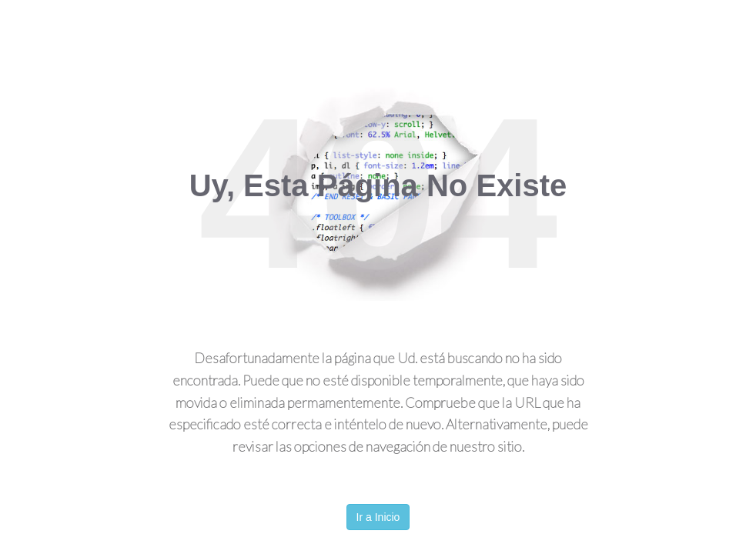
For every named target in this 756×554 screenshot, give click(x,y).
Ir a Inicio (378, 517)
